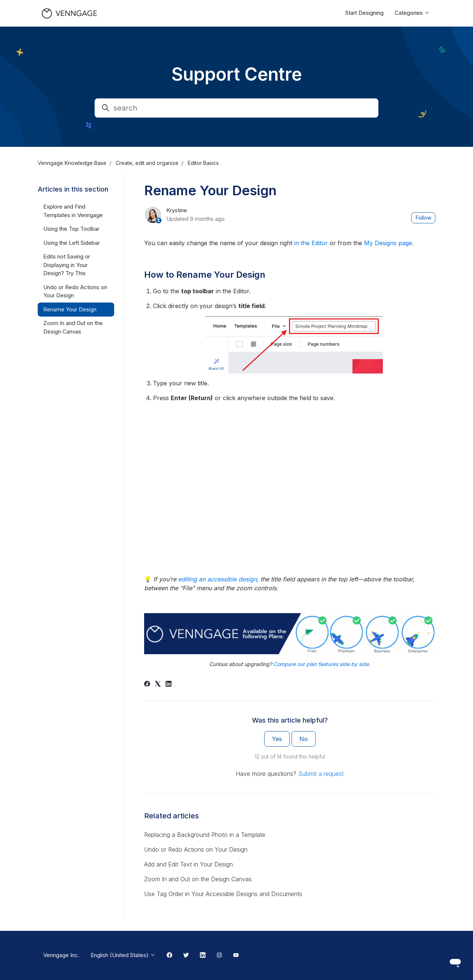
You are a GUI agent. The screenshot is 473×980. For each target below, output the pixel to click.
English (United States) (123, 955)
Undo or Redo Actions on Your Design (196, 849)
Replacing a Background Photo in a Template (205, 835)
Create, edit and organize (147, 163)
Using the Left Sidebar (72, 243)
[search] (236, 108)
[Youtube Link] (236, 956)
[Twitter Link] (186, 956)
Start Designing (364, 13)
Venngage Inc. (61, 955)
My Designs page (388, 243)
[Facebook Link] (169, 956)
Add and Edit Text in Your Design (188, 864)
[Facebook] (147, 685)
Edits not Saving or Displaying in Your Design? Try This (67, 265)
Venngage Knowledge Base (72, 163)
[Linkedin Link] (203, 956)
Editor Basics (203, 163)
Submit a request (321, 774)
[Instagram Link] (219, 956)
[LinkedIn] (169, 685)
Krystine (177, 210)
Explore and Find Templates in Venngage (73, 211)
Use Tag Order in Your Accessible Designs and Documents (223, 894)
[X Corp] (158, 685)
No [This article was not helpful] (304, 739)
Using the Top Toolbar (71, 229)
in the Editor (311, 243)
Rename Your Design (70, 309)
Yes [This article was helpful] (277, 739)
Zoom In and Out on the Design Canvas (198, 879)
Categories (412, 13)
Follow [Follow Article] (423, 218)
